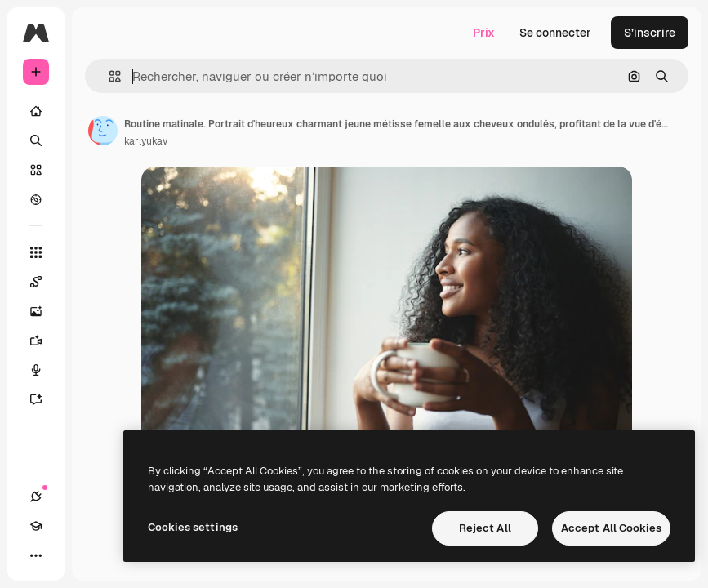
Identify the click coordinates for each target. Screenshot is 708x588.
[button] (108, 76)
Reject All (485, 528)
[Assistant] (44, 399)
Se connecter (555, 33)
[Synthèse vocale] (44, 370)
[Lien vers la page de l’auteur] (103, 131)
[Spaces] (44, 282)
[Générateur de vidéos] (44, 341)
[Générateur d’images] (44, 311)
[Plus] (36, 555)
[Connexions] (36, 497)
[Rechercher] (36, 140)
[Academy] (36, 526)
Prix (484, 33)
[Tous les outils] (36, 252)
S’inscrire (650, 33)
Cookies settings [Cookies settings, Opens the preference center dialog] (193, 527)
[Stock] (36, 170)
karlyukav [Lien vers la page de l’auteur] (146, 141)
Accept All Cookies (611, 528)
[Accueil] (36, 111)
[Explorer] (36, 199)
